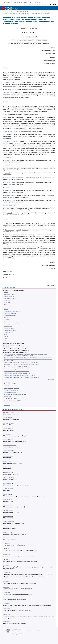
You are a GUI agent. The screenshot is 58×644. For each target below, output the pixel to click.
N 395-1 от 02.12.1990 (8, 532)
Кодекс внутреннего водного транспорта (15, 322)
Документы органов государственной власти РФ (17, 351)
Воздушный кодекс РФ (10, 298)
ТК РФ (6, 334)
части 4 (9, 183)
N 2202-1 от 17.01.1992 (8, 500)
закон (20, 72)
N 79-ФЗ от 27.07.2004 (8, 434)
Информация (6, 2)
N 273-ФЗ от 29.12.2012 (8, 429)
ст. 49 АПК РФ (6, 614)
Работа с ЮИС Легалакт (35, 2)
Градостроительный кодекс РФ (12, 311)
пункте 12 (8, 178)
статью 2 (7, 115)
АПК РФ (6, 292)
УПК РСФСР (7, 405)
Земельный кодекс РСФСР (11, 392)
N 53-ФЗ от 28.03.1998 (8, 527)
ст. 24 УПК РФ (6, 603)
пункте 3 (7, 168)
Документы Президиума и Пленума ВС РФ (15, 352)
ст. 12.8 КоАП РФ (7, 572)
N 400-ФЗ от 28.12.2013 (8, 412)
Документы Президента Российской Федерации (17, 347)
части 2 (8, 165)
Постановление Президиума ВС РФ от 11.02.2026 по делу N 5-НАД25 (22, 377)
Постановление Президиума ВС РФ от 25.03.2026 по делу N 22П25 (21, 363)
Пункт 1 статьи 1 (10, 230)
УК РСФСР (7, 403)
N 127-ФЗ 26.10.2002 (8, 505)
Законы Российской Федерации (13, 345)
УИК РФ (6, 337)
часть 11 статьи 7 (10, 132)
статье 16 (8, 157)
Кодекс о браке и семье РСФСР (12, 401)
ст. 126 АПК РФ (6, 609)
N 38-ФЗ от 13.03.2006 (8, 456)
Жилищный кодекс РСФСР (11, 390)
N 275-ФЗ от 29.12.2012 (8, 440)
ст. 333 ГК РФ (6, 538)
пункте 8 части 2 (12, 195)
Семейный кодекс (9, 332)
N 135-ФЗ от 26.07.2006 (8, 478)
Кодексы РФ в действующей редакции (14, 290)
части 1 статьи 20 (11, 205)
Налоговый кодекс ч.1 (10, 328)
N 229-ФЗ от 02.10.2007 (8, 522)
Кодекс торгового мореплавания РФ (14, 324)
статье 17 (8, 187)
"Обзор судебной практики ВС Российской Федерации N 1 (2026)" (21, 365)
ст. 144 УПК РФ (6, 592)
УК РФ (6, 339)
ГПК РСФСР (7, 386)
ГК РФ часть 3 (8, 305)
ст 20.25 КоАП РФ (7, 554)
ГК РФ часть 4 (8, 307)
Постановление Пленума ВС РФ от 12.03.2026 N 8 (17, 369)
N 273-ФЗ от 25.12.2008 (8, 451)
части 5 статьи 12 (13, 141)
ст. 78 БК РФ (6, 565)
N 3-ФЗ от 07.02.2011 (8, 467)
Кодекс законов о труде (10, 399)
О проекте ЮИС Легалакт (19, 2)
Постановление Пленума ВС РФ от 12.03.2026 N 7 (17, 371)
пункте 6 (7, 173)
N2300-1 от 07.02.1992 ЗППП (9, 445)
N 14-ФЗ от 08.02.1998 (8, 489)
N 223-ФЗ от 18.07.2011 (8, 494)
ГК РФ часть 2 (8, 303)
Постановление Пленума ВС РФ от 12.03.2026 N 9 (17, 367)
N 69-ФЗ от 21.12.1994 (8, 418)
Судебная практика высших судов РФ (14, 343)
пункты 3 (19, 230)
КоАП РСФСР (8, 397)
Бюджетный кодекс (9, 294)
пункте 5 (9, 213)
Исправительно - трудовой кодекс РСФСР (15, 394)
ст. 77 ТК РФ (6, 587)
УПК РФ (6, 341)
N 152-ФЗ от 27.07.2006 (8, 511)
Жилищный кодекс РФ (10, 313)
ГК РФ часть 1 (8, 301)
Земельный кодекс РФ (10, 315)
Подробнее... (52, 380)
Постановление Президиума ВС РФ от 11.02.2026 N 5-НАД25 (20, 375)
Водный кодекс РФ (9, 296)
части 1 (9, 160)
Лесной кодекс (8, 326)
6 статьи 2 (25, 230)
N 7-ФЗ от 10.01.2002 (8, 461)
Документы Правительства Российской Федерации (18, 349)
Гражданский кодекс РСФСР (12, 388)
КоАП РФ (7, 320)
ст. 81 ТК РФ (6, 560)
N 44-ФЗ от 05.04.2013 (8, 516)
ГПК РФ (6, 309)
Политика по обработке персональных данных (19, 635)
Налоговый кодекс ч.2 (10, 330)
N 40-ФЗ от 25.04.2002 (8, 423)
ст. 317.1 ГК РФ (6, 543)
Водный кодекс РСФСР (10, 384)
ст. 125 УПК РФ (6, 598)
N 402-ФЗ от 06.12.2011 (8, 472)
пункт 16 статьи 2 (12, 83)
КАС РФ (6, 317)
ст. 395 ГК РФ (6, 549)
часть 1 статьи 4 (9, 89)
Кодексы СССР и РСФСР (10, 382)
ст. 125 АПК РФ (6, 622)
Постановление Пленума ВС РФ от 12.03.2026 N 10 (17, 373)
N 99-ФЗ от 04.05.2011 (8, 483)
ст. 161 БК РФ (6, 582)
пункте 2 (8, 208)
